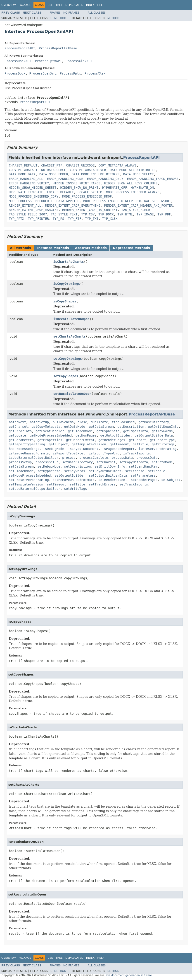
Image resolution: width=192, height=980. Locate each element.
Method (60, 18)
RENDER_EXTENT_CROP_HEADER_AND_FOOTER (138, 205)
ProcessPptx (70, 73)
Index (90, 5)
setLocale (156, 471)
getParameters (21, 440)
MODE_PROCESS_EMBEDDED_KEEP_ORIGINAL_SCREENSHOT (127, 201)
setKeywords (75, 471)
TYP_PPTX (16, 219)
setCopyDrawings (68, 359)
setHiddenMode (21, 471)
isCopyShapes (65, 301)
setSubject (171, 480)
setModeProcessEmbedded (30, 476)
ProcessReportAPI (20, 48)
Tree (59, 5)
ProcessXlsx (95, 73)
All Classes (97, 13)
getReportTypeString (27, 444)
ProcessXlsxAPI (79, 61)
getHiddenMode (80, 431)
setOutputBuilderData (108, 476)
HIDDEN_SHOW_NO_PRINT (79, 188)
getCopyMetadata (46, 427)
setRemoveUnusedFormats (74, 480)
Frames (55, 13)
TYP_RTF (75, 219)
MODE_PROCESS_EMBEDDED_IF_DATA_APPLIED (44, 201)
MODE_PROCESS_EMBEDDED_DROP (87, 196)
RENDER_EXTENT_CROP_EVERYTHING (73, 205)
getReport (137, 440)
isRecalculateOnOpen (71, 319)
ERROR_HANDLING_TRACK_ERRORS (153, 179)
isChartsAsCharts (69, 262)
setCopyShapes (66, 376)
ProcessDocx (15, 73)
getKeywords (162, 431)
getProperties (50, 440)
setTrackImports (134, 484)
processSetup (20, 462)
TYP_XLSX (110, 219)
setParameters (143, 476)
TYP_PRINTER (38, 219)
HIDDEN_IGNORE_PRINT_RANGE (77, 183)
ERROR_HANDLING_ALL (26, 179)
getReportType (162, 440)
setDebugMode (49, 466)
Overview (9, 5)
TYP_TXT (92, 219)
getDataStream (101, 427)
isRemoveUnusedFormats (29, 453)
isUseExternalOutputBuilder (34, 458)
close (82, 422)
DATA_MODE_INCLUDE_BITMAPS (96, 174)
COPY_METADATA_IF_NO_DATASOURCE (37, 170)
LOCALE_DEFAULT (60, 192)
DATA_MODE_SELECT (139, 174)
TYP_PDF (164, 214)
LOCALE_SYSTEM (90, 192)
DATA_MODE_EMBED (54, 174)
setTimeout (57, 484)
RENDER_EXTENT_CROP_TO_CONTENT (90, 210)
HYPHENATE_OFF (115, 188)
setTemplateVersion (26, 484)
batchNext (17, 422)
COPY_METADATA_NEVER (88, 170)
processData (122, 458)
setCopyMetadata (134, 462)
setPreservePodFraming (29, 480)
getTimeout (119, 444)
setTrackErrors (102, 484)
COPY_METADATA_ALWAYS (117, 165)
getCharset (18, 427)
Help (101, 5)
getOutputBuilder (116, 435)
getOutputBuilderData (154, 435)
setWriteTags (75, 489)
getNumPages (86, 435)
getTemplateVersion (89, 444)
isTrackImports (137, 453)
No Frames (71, 13)
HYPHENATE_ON (142, 188)
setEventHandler (143, 466)
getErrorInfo (20, 431)
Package (25, 5)
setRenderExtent (113, 480)
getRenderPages (112, 440)
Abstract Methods (91, 248)
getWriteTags (163, 444)
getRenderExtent (80, 440)
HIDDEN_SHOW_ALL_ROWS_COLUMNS (131, 183)
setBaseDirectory (77, 462)
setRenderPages (144, 480)
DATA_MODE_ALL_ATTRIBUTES (133, 170)
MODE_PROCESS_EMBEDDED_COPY (34, 196)
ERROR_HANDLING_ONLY (105, 179)
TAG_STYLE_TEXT (64, 214)
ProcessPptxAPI (48, 61)
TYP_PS (58, 219)
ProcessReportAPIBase (58, 48)
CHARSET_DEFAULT (23, 165)
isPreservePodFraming (158, 449)
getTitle (140, 444)
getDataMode (75, 427)
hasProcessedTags (24, 449)
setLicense (135, 471)
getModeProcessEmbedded (51, 435)
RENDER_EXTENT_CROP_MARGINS (34, 210)
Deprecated (74, 5)
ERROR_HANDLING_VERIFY (29, 183)
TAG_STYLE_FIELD (135, 210)
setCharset (106, 462)
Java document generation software (128, 975)
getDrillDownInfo (163, 427)
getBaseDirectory (154, 422)
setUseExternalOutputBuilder (35, 489)
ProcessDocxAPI (18, 61)
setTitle (77, 484)
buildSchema (63, 422)
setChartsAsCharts (70, 336)
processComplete (94, 458)
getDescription (131, 427)
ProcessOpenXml (43, 73)
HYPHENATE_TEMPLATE (26, 192)
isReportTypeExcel (69, 453)
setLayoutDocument (105, 471)
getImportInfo (136, 431)
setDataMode (162, 462)
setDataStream (21, 466)
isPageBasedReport (118, 449)
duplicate (99, 422)
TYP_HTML (125, 214)
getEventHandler (50, 431)
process (69, 458)
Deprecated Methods (131, 248)
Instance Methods (53, 248)
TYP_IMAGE (145, 214)
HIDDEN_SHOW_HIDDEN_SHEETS (33, 188)
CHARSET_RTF (52, 165)
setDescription (77, 466)
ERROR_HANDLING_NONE (65, 179)
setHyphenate (49, 471)
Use (50, 5)
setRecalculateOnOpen (72, 394)
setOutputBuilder (70, 476)
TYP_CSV (88, 214)
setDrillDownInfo (110, 466)
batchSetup (39, 422)
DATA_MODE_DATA (22, 174)
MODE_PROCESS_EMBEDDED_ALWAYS (133, 192)
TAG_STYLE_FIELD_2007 (28, 214)
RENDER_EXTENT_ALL (25, 205)
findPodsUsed (123, 422)
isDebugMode (54, 449)
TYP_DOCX (106, 214)
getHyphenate (108, 431)
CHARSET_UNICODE (80, 165)
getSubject (58, 444)
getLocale (17, 435)
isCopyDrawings (67, 284)
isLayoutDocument (83, 449)
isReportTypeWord (104, 453)
